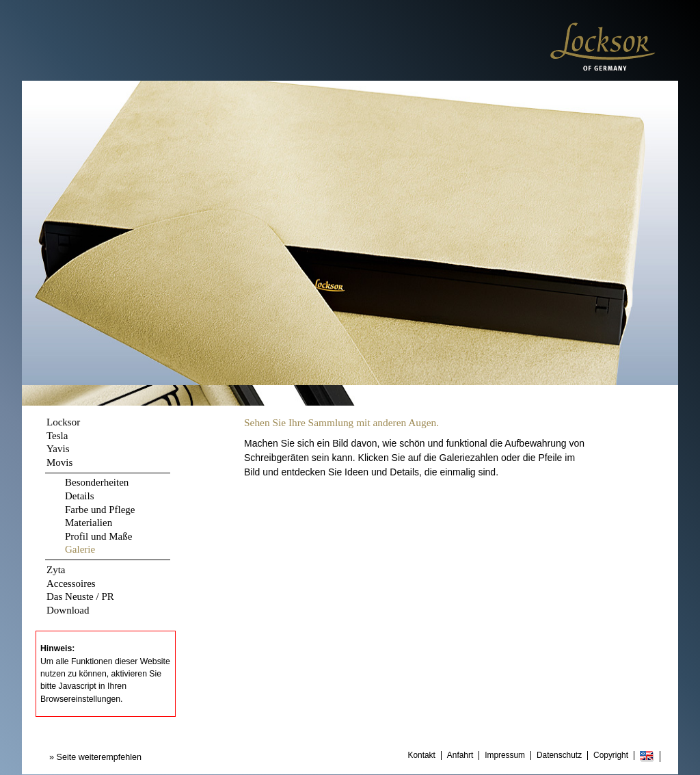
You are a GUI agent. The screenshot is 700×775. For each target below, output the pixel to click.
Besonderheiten (97, 482)
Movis (59, 462)
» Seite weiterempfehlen (95, 757)
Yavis (58, 449)
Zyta (56, 570)
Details (80, 496)
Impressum (505, 756)
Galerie (80, 549)
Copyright (611, 756)
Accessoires (71, 583)
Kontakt (422, 756)
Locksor (63, 422)
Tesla (57, 436)
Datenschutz (559, 756)
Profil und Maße (98, 536)
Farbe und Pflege (100, 510)
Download (68, 610)
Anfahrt (460, 756)
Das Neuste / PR (80, 596)
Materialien (89, 523)
